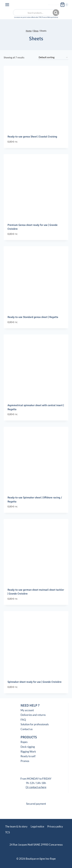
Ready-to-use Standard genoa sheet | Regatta (33, 317)
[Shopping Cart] (64, 5)
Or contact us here (36, 787)
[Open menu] (7, 5)
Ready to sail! (28, 756)
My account (54, 5)
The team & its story (16, 826)
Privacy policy (55, 826)
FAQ (23, 720)
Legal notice (37, 826)
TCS (8, 832)
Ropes (24, 742)
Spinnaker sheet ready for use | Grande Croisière (35, 682)
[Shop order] (53, 57)
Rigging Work (28, 752)
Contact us (27, 729)
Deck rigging (28, 747)
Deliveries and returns (33, 715)
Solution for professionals (35, 724)
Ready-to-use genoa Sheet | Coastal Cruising (32, 137)
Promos (25, 761)
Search (56, 13)
